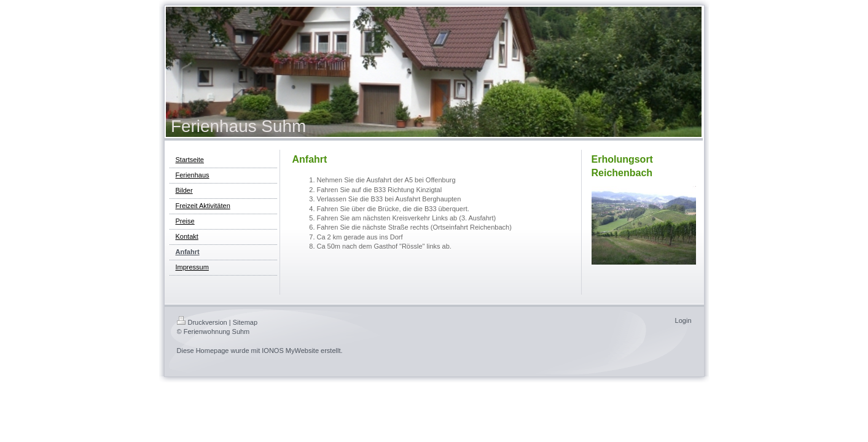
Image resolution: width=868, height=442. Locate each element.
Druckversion (202, 322)
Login (683, 320)
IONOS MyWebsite (290, 351)
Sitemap (245, 322)
